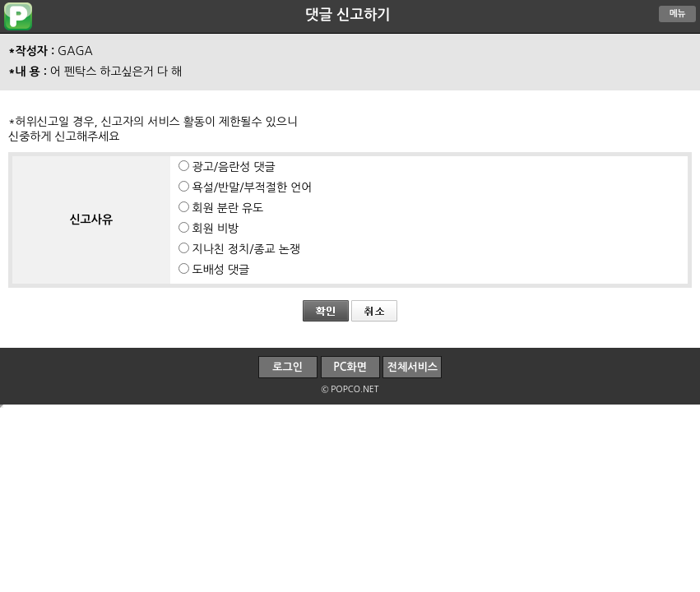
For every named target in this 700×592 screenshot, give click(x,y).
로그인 (287, 367)
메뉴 (678, 14)
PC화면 (350, 367)
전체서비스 (413, 367)
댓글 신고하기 (348, 15)
